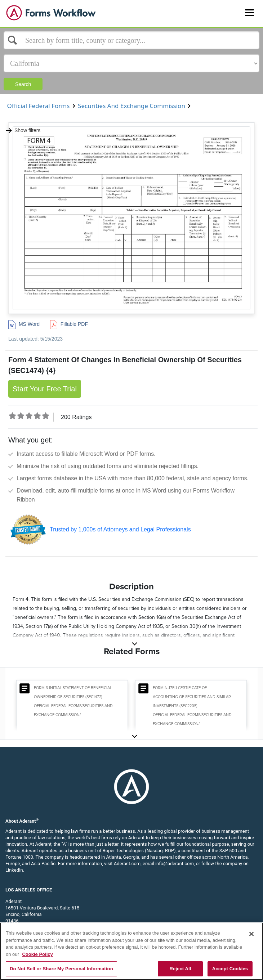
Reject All (180, 969)
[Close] (251, 934)
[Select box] (131, 40)
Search (23, 84)
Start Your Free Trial (45, 389)
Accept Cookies (230, 969)
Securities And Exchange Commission (132, 106)
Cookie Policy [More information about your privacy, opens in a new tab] (37, 954)
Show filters (23, 130)
